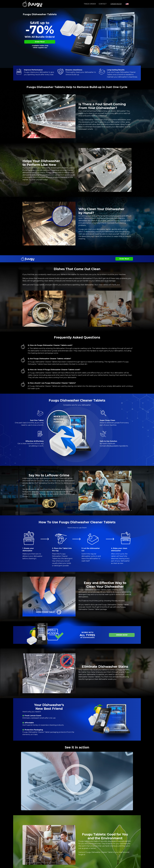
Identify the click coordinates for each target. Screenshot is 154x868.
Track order (90, 4)
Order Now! (116, 4)
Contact (103, 4)
